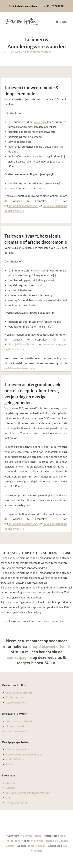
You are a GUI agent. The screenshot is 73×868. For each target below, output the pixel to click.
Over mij (11, 783)
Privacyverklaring (17, 803)
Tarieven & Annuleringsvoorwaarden (31, 52)
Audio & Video (15, 759)
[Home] (5, 52)
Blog (9, 798)
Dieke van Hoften (30, 836)
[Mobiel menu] (62, 22)
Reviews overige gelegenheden (24, 754)
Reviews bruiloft (16, 702)
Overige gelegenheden (19, 749)
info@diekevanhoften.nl (24, 6)
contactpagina (19, 657)
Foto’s (9, 764)
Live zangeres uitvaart (19, 721)
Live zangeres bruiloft (19, 692)
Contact (11, 788)
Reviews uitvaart (16, 731)
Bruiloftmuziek (15, 697)
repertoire (40, 122)
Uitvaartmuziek (15, 726)
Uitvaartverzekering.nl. (22, 368)
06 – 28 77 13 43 (54, 6)
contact (63, 433)
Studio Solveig (36, 846)
